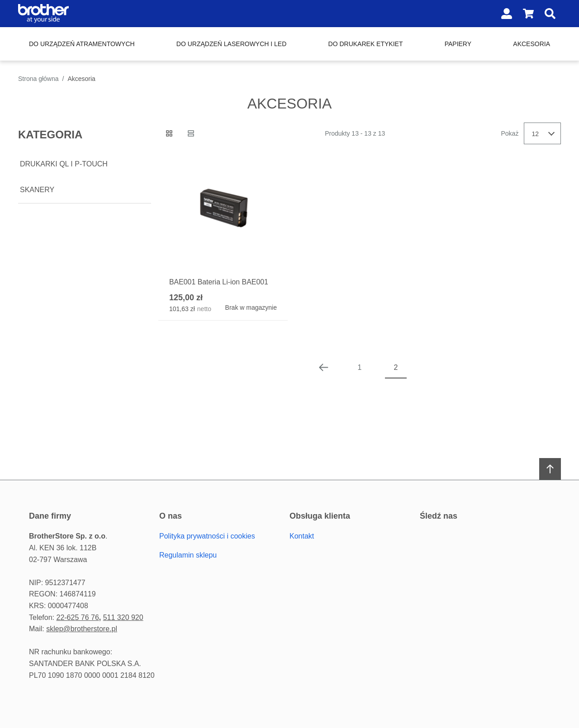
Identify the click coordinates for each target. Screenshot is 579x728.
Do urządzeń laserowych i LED (231, 44)
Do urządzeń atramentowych (82, 44)
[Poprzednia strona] (323, 368)
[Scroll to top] (550, 469)
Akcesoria (532, 44)
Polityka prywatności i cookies (207, 537)
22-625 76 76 (77, 617)
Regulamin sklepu (188, 555)
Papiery (458, 44)
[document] (85, 163)
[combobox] (542, 133)
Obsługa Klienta (320, 516)
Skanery (37, 190)
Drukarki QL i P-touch (64, 164)
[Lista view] (191, 133)
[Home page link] (76, 14)
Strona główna (38, 79)
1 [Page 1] (360, 367)
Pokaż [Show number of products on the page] (510, 133)
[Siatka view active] (169, 133)
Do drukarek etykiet (366, 44)
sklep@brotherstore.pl (82, 629)
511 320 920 (123, 617)
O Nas (171, 516)
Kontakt (302, 537)
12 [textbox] (535, 134)
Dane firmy (50, 516)
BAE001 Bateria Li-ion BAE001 (219, 282)
